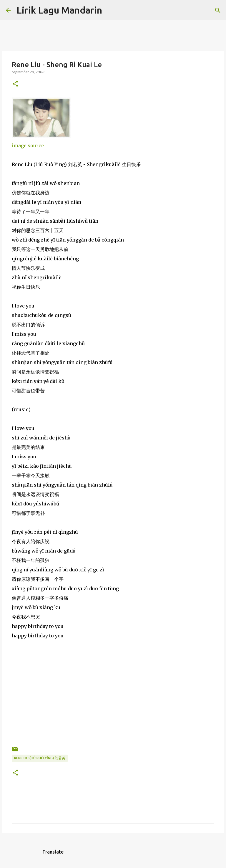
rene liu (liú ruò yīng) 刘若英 (40, 758)
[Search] (110, 10)
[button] (15, 84)
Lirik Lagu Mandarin (59, 10)
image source (28, 146)
